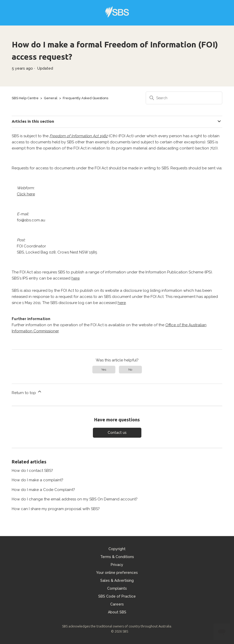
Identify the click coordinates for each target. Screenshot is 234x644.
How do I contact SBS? (32, 471)
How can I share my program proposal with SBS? (56, 509)
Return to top (27, 392)
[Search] (184, 98)
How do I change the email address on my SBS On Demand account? (75, 499)
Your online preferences (117, 573)
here (76, 278)
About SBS (117, 612)
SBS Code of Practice (117, 596)
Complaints (117, 588)
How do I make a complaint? (38, 480)
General (51, 98)
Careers (117, 604)
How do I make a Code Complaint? (43, 490)
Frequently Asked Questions (85, 98)
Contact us (117, 433)
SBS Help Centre (25, 98)
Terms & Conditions (117, 557)
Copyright (117, 549)
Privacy (117, 565)
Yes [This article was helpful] (104, 370)
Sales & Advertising (117, 580)
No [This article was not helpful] (130, 370)
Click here (26, 194)
